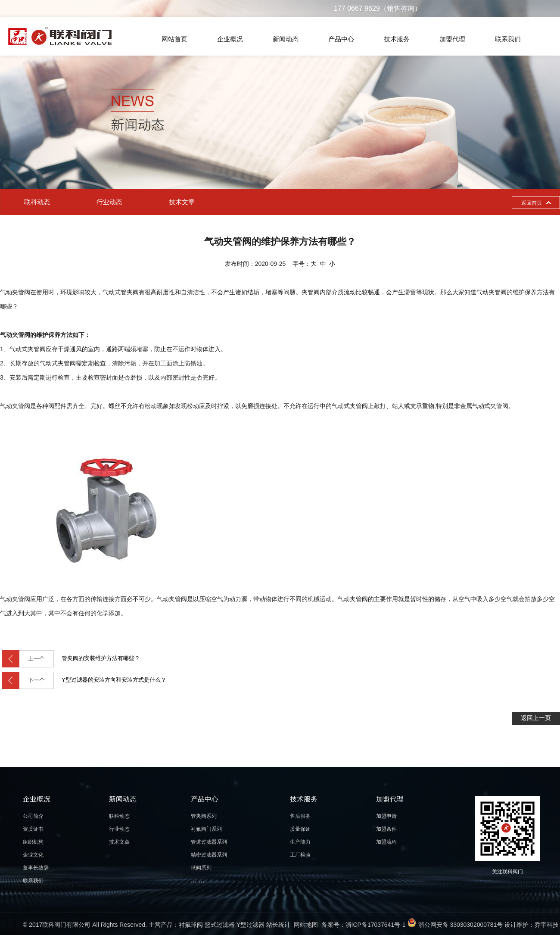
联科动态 (37, 202)
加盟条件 (386, 829)
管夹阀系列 (204, 816)
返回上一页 (536, 718)
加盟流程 (386, 842)
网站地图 (306, 925)
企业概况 (230, 39)
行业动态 (109, 202)
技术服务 (397, 39)
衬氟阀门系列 (206, 829)
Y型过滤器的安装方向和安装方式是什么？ (84, 680)
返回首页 (532, 203)
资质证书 (33, 829)
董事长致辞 (36, 868)
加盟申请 (386, 816)
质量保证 (300, 829)
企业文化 (33, 855)
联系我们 (508, 39)
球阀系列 (201, 868)
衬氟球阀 (191, 925)
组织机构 (33, 842)
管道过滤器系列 (209, 842)
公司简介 (33, 816)
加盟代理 (452, 39)
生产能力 (300, 842)
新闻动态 (286, 39)
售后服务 (300, 816)
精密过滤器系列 (209, 855)
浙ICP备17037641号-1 (376, 925)
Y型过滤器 (250, 925)
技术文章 (182, 202)
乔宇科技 (547, 925)
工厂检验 (300, 855)
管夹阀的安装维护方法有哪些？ (71, 659)
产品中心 (341, 39)
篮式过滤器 (220, 925)
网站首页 (174, 39)
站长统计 (278, 925)
